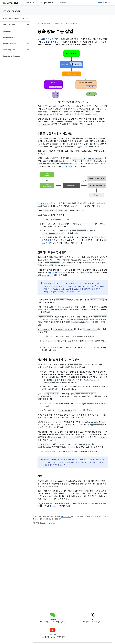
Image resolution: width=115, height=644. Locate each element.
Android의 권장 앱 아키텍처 (48, 39)
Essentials (28, 3)
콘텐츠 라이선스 (66, 517)
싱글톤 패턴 (46, 240)
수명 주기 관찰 (73, 452)
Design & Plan (58, 23)
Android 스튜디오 (104, 3)
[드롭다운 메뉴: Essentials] (35, 3)
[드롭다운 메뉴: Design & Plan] (54, 3)
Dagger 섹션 (55, 506)
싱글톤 (91, 286)
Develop (63, 3)
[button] (13, 18)
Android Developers (44, 23)
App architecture (12, 11)
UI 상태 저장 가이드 (85, 460)
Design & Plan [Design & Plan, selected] (46, 3)
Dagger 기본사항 (82, 147)
